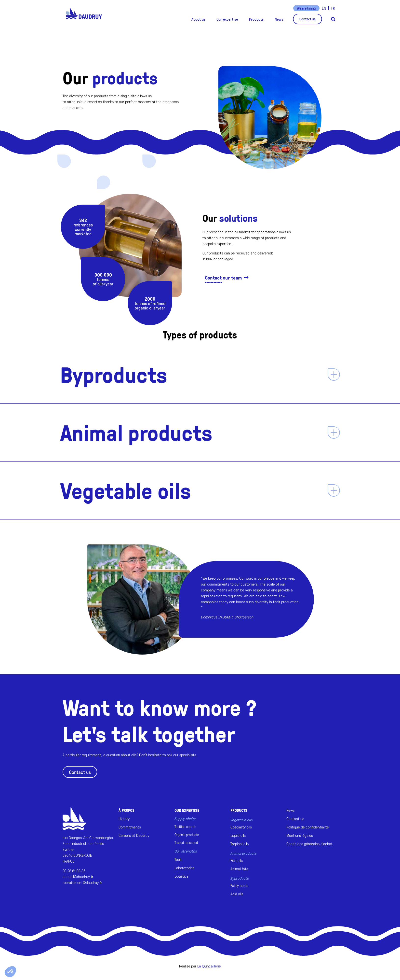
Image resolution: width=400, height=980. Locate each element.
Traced (186, 843)
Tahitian (185, 827)
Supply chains (185, 819)
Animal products (136, 432)
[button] (198, 19)
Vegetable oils (126, 490)
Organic (187, 835)
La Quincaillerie (209, 966)
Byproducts (114, 374)
